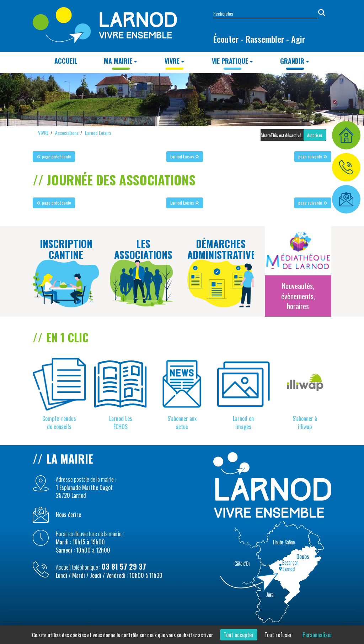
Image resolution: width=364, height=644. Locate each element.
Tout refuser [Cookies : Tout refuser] (278, 635)
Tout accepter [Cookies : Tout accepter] (239, 635)
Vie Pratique (232, 61)
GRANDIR (295, 61)
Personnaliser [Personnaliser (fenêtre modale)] (317, 635)
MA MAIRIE (120, 61)
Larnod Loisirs (98, 133)
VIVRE (174, 61)
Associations (67, 133)
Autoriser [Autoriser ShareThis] (315, 135)
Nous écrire (68, 515)
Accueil (66, 61)
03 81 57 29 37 (124, 566)
